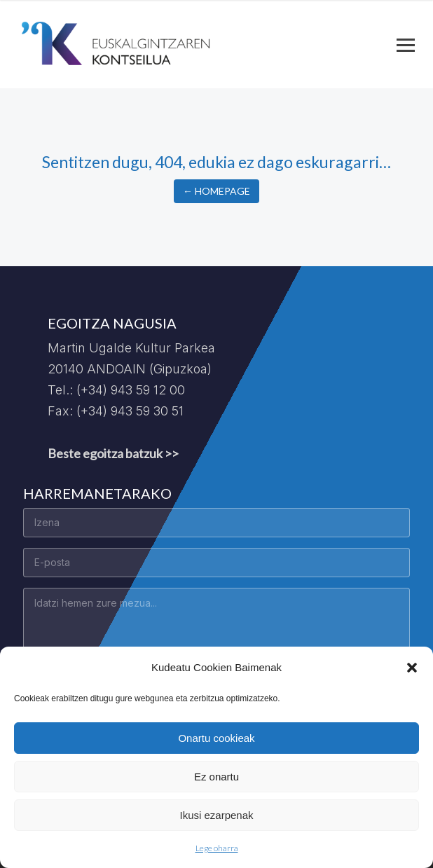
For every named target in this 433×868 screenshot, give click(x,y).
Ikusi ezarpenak (216, 815)
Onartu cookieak (216, 738)
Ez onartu (216, 777)
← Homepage (216, 191)
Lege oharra (217, 848)
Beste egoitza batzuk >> (113, 453)
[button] (412, 668)
